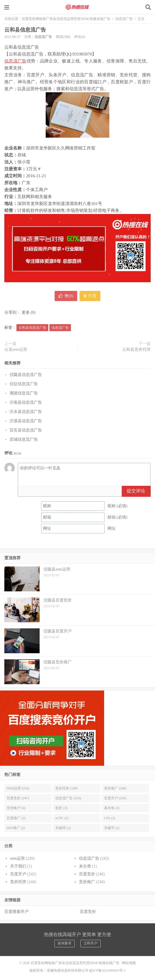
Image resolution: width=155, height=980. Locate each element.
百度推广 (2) (16, 818)
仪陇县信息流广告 (26, 375)
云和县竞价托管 (136, 349)
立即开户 (91, 943)
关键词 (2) (63, 828)
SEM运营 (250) (18, 788)
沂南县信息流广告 (26, 402)
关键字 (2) (112, 828)
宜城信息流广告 (24, 439)
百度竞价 (87, 874)
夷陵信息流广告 (24, 393)
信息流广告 (124, 19)
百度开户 (18, 874)
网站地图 (129, 963)
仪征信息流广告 (24, 384)
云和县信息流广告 (25, 30)
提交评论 (136, 491)
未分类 (85, 866)
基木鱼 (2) (112, 808)
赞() (66, 296)
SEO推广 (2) (16, 828)
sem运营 (17, 858)
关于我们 (18, 866)
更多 (26, 312)
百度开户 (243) (115, 798)
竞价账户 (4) (16, 808)
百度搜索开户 (16, 912)
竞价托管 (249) (66, 788)
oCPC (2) (62, 818)
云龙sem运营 (16, 349)
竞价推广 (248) (115, 788)
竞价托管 (18, 882)
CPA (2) (110, 818)
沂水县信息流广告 (26, 412)
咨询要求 (64, 943)
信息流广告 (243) (68, 798)
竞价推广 (87, 882)
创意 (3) (61, 808)
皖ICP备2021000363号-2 (107, 970)
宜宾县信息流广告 (26, 430)
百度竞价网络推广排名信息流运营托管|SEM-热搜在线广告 (77, 7)
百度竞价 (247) (18, 798)
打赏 (90, 296)
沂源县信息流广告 (26, 421)
